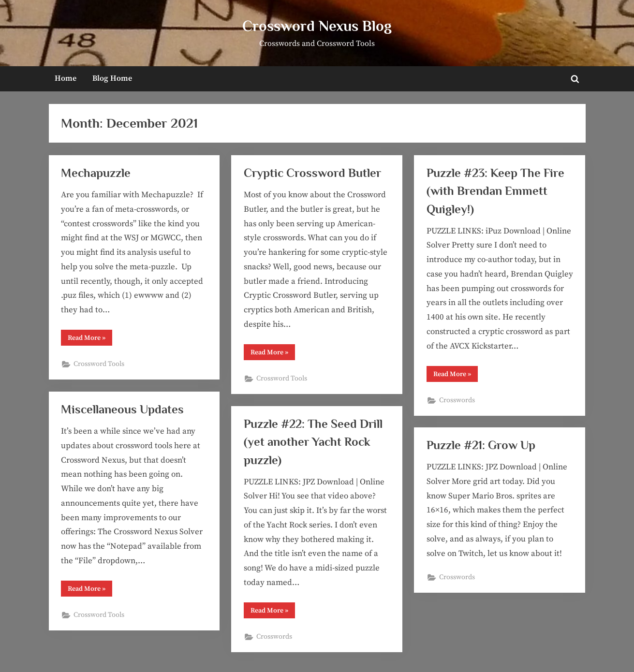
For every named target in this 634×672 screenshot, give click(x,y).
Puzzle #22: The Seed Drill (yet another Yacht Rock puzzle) (313, 442)
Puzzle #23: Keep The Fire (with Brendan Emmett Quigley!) (495, 191)
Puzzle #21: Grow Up (481, 445)
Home (66, 78)
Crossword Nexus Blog (317, 26)
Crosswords (457, 400)
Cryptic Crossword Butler (312, 173)
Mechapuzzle (96, 173)
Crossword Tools (99, 364)
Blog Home (112, 78)
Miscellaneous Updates (122, 409)
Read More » (90, 338)
